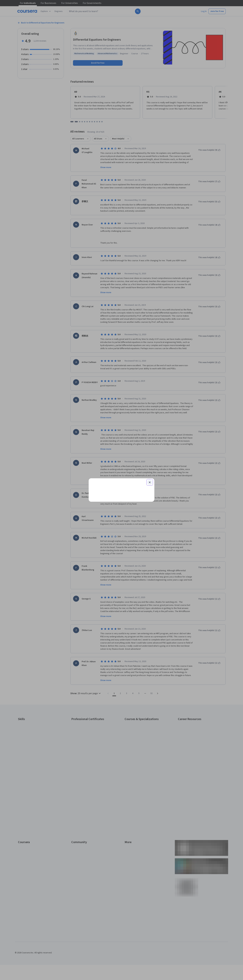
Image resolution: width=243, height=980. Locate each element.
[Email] (122, 469)
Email (97, 463)
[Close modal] (150, 445)
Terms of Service (108, 533)
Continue (122, 479)
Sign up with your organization (107, 521)
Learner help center (121, 526)
